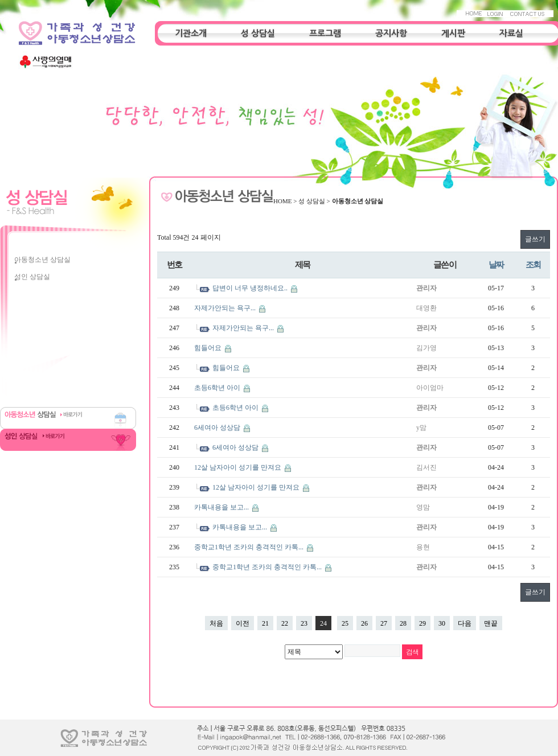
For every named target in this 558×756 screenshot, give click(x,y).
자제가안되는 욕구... (226, 308)
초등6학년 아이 (218, 388)
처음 (216, 623)
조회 (533, 264)
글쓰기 (535, 239)
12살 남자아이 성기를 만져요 (239, 467)
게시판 (453, 33)
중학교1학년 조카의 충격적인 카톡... (250, 547)
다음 (465, 623)
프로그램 (325, 33)
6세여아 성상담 (218, 428)
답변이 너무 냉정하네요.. (251, 288)
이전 (243, 623)
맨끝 (491, 623)
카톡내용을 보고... (222, 507)
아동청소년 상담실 (42, 260)
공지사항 (391, 33)
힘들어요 (209, 348)
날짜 (496, 264)
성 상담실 (258, 33)
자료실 (511, 33)
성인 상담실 (32, 277)
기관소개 (191, 33)
